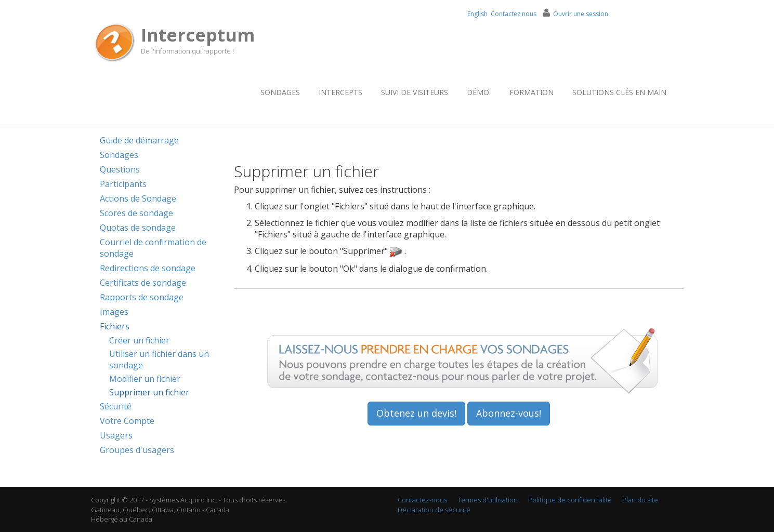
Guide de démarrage (139, 140)
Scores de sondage (136, 213)
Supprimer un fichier (149, 392)
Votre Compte (127, 421)
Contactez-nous (422, 500)
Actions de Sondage (138, 198)
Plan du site (640, 500)
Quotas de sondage (138, 228)
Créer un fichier (139, 340)
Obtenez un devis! (416, 413)
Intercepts (340, 92)
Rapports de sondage (142, 297)
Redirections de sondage (148, 268)
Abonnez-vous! (509, 413)
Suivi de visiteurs (415, 92)
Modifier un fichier (145, 379)
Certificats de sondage (143, 283)
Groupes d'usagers (137, 450)
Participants (123, 184)
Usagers (116, 435)
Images (114, 312)
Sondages (280, 92)
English (477, 14)
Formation (532, 92)
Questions (120, 169)
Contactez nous (514, 14)
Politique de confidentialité (570, 500)
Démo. (479, 92)
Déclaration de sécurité (434, 510)
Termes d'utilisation (488, 500)
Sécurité (116, 406)
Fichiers (115, 326)
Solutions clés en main (619, 92)
